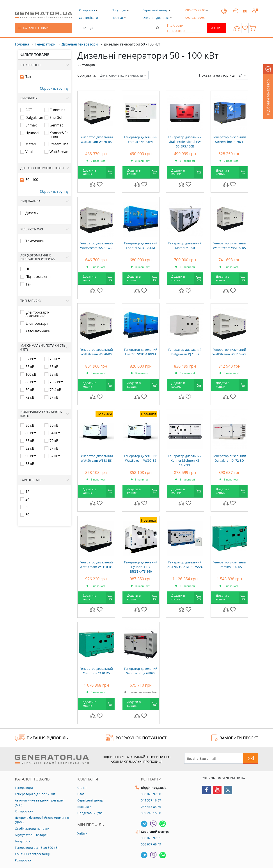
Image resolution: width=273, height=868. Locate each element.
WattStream (59, 152)
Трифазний (35, 241)
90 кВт (31, 456)
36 (27, 507)
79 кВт (55, 441)
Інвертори (23, 841)
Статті (82, 788)
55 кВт (31, 367)
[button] (88, 18)
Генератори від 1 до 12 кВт (35, 794)
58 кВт (55, 374)
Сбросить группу (54, 88)
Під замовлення (39, 277)
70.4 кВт (56, 390)
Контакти (84, 807)
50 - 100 (32, 180)
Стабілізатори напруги (32, 829)
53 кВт (31, 464)
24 (27, 499)
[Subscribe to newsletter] (251, 758)
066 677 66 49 (151, 844)
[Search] (158, 28)
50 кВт (31, 390)
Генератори (45, 44)
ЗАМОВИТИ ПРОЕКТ (235, 738)
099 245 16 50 (151, 813)
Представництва (90, 813)
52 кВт (31, 448)
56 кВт (31, 425)
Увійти (82, 833)
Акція (216, 28)
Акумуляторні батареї (31, 835)
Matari (31, 144)
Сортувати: (87, 75)
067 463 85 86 (151, 807)
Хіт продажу (24, 811)
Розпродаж (23, 860)
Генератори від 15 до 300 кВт (37, 848)
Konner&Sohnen (59, 135)
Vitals (30, 152)
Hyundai (32, 133)
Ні (27, 269)
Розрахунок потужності (137, 738)
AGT (29, 110)
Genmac (56, 125)
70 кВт (55, 359)
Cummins (57, 110)
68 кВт (55, 367)
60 (27, 515)
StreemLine (59, 144)
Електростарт (37, 323)
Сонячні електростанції (33, 854)
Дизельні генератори (80, 44)
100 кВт (32, 374)
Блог (81, 794)
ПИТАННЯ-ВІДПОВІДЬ (41, 738)
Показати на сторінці (217, 75)
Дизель (32, 213)
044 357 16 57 (151, 800)
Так (28, 77)
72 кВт (31, 397)
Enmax (31, 125)
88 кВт (31, 382)
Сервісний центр (90, 800)
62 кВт (31, 359)
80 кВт (31, 433)
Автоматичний (38, 331)
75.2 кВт (56, 382)
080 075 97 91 (151, 838)
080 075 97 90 (151, 794)
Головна (22, 44)
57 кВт (55, 397)
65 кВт (31, 441)
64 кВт (55, 433)
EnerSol (56, 117)
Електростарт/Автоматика (37, 314)
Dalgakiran (34, 117)
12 (27, 492)
